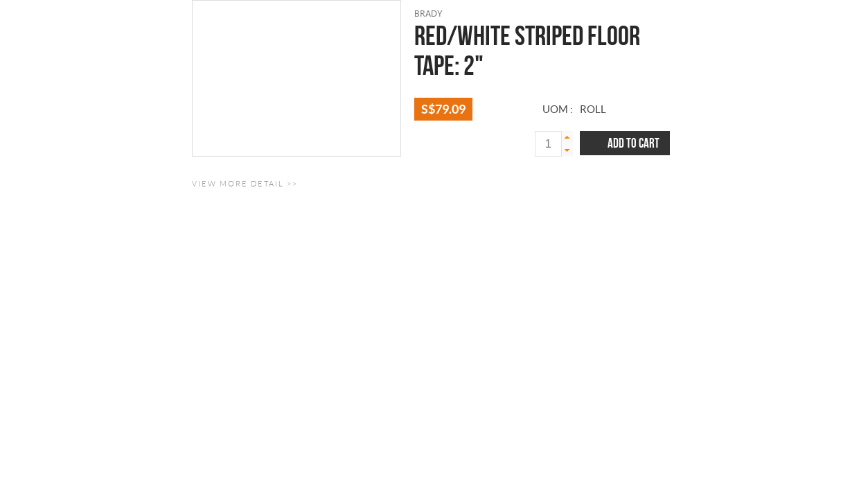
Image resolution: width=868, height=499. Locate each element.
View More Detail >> (245, 184)
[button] (567, 138)
